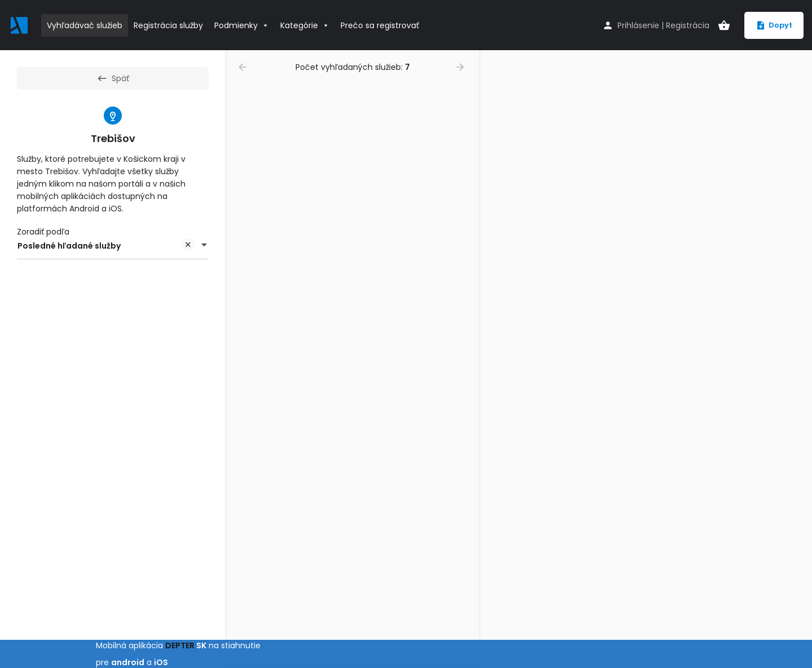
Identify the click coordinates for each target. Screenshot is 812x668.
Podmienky (242, 25)
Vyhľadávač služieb (85, 25)
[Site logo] (21, 24)
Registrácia (688, 25)
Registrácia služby (168, 25)
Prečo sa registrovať (380, 25)
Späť (113, 78)
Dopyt (774, 25)
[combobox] (113, 246)
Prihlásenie (638, 25)
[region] (646, 359)
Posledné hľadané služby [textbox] (106, 247)
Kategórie (305, 25)
